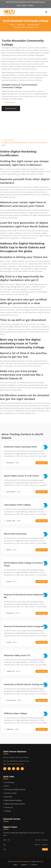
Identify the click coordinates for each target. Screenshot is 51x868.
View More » (10, 102)
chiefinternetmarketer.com (15, 764)
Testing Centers (33, 25)
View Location (42, 463)
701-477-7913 (8, 140)
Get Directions (11, 108)
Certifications (23, 2)
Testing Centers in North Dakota (26, 27)
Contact (31, 5)
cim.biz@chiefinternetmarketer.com (18, 761)
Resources (21, 25)
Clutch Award (9, 782)
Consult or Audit (11, 793)
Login (19, 5)
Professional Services (38, 2)
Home (12, 25)
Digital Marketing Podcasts (15, 804)
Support (24, 5)
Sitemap (8, 811)
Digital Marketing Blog (13, 800)
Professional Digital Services (15, 789)
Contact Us (9, 807)
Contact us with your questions (15, 833)
